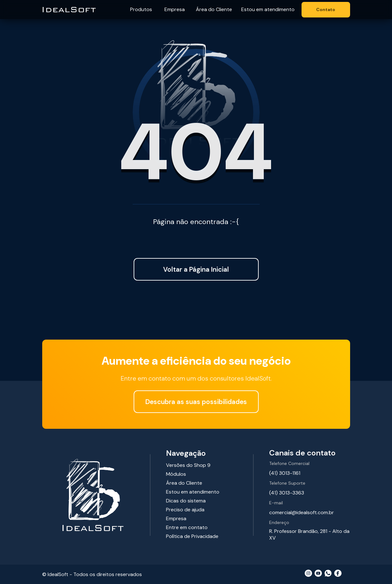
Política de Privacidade (192, 536)
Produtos (141, 9)
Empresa (175, 9)
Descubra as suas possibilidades (196, 402)
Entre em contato (187, 527)
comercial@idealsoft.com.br (302, 512)
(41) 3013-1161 (285, 473)
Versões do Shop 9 (188, 465)
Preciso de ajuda (185, 510)
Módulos (176, 474)
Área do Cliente (214, 9)
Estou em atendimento (268, 9)
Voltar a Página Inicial (196, 269)
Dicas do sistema (186, 501)
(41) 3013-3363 (287, 493)
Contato (326, 10)
